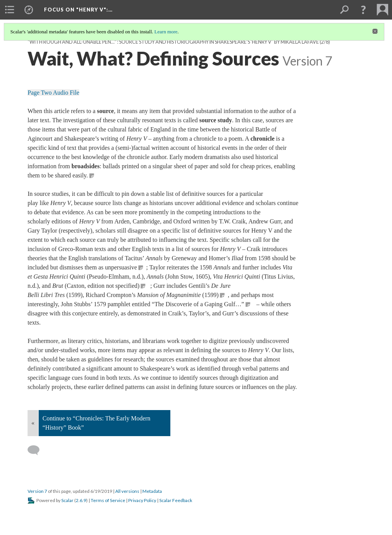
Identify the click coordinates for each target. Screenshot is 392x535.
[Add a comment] (37, 450)
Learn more (166, 32)
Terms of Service (108, 500)
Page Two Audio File (53, 93)
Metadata (152, 491)
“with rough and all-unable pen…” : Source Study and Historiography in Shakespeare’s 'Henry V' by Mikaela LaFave (173, 42)
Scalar (67, 500)
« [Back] (33, 423)
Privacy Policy (142, 500)
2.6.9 (81, 500)
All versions (127, 491)
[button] (363, 10)
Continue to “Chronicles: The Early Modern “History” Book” (96, 423)
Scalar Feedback (176, 500)
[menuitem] (10, 10)
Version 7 (37, 491)
